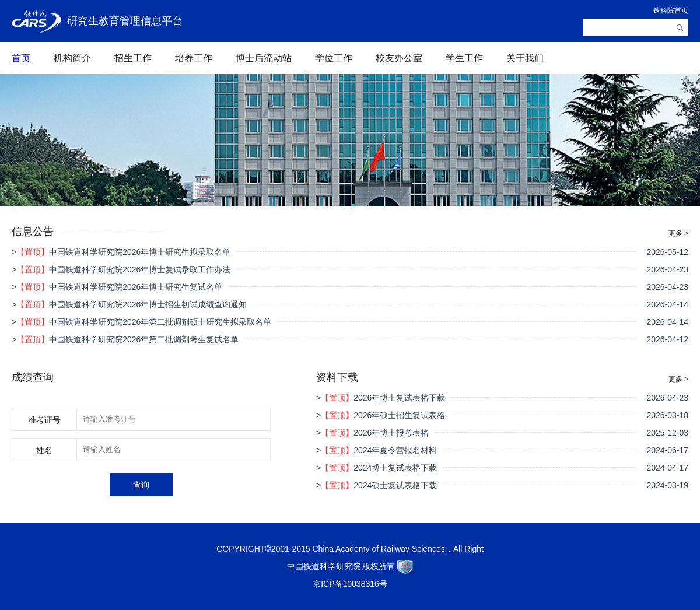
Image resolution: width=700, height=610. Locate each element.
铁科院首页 (671, 10)
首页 (21, 58)
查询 (141, 485)
